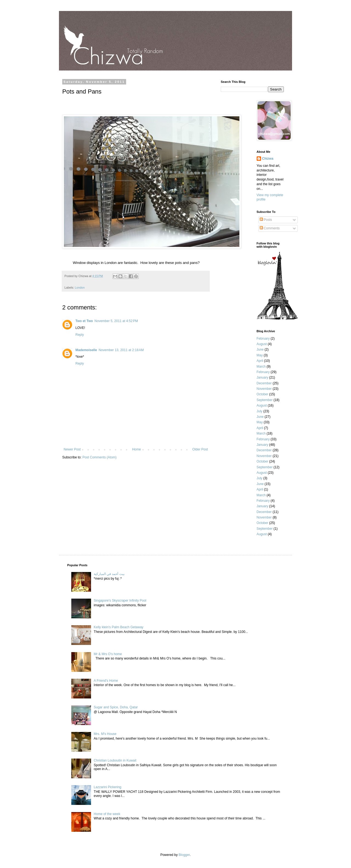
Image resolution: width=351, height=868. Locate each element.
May (260, 355)
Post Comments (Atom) (99, 457)
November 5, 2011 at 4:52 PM (116, 321)
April (260, 361)
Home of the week (107, 814)
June (260, 350)
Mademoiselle (86, 350)
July (260, 411)
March (261, 367)
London (80, 288)
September (265, 400)
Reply (80, 335)
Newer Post (72, 449)
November (264, 389)
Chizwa (268, 159)
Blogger (184, 855)
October (263, 394)
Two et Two (84, 321)
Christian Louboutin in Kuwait (115, 760)
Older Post (200, 449)
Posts (266, 220)
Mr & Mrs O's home (108, 654)
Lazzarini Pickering (108, 787)
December (264, 383)
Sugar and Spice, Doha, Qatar (116, 707)
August (262, 344)
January (263, 377)
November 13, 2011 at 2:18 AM (121, 350)
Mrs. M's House (105, 734)
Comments (270, 228)
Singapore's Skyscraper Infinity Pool (120, 601)
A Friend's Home (106, 681)
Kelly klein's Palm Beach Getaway (119, 627)
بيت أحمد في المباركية (109, 574)
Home (137, 449)
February (263, 339)
